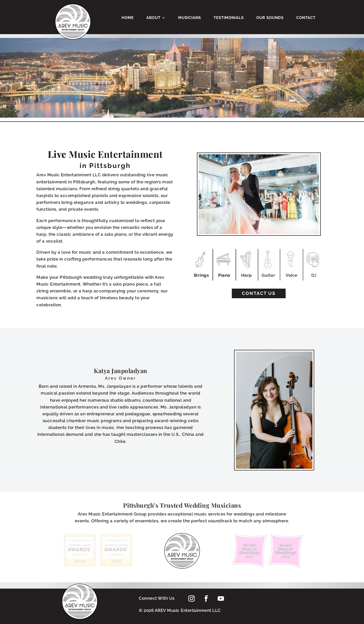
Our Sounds (270, 18)
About (153, 18)
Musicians (190, 18)
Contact (306, 18)
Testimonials (229, 18)
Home (128, 18)
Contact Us (259, 293)
